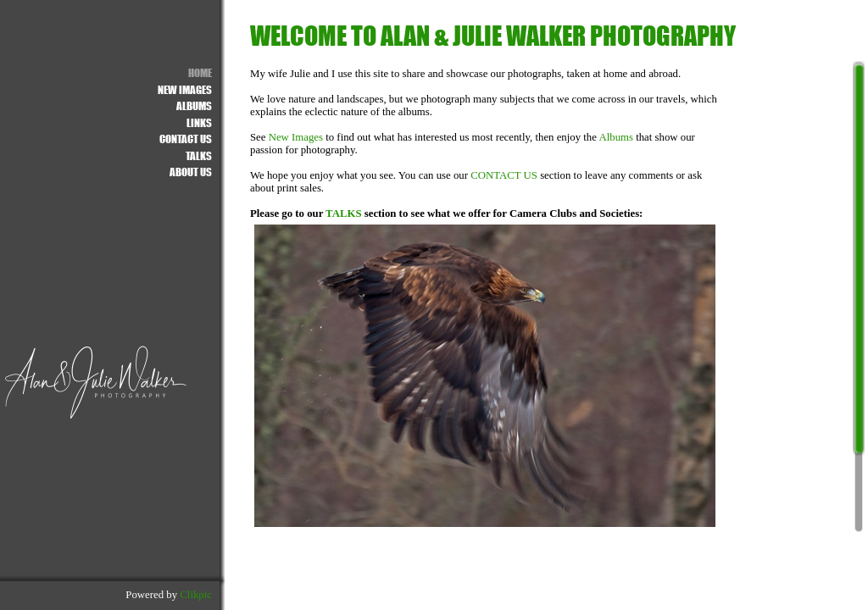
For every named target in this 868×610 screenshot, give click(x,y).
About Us (191, 172)
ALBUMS (194, 105)
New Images (296, 137)
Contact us (186, 139)
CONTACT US (504, 175)
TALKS (343, 213)
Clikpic (196, 595)
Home (200, 72)
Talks (199, 155)
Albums (616, 137)
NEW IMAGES (185, 89)
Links (199, 122)
